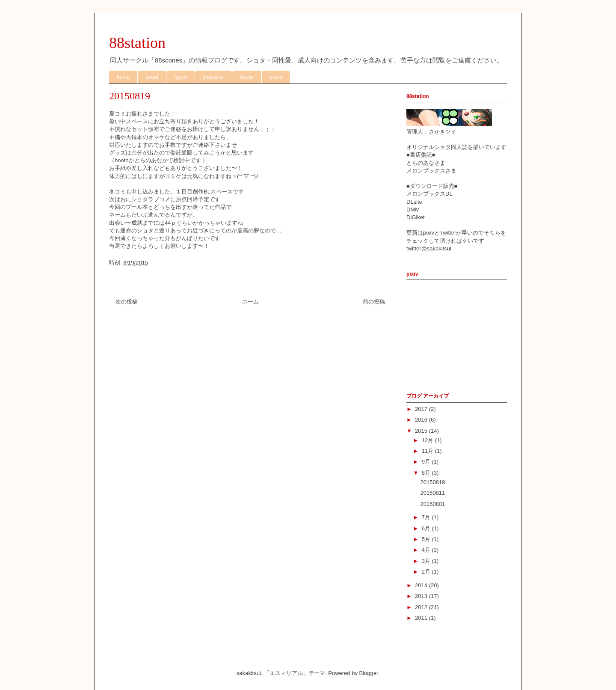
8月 (427, 473)
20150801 (432, 504)
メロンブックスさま (431, 171)
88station (137, 43)
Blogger (369, 673)
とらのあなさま (426, 163)
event (276, 77)
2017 (422, 409)
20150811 (432, 493)
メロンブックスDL (429, 194)
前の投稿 (374, 302)
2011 (422, 618)
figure (181, 77)
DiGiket (416, 217)
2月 (427, 572)
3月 (427, 561)
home (123, 77)
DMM (413, 210)
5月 (427, 539)
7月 (427, 517)
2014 (422, 585)
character (213, 77)
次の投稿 (127, 302)
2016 (422, 420)
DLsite (414, 202)
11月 (428, 451)
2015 (422, 431)
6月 (427, 528)
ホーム (250, 302)
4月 (427, 550)
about (152, 77)
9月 (427, 462)
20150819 (432, 482)
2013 (422, 596)
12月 (428, 440)
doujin (247, 77)
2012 (422, 607)
